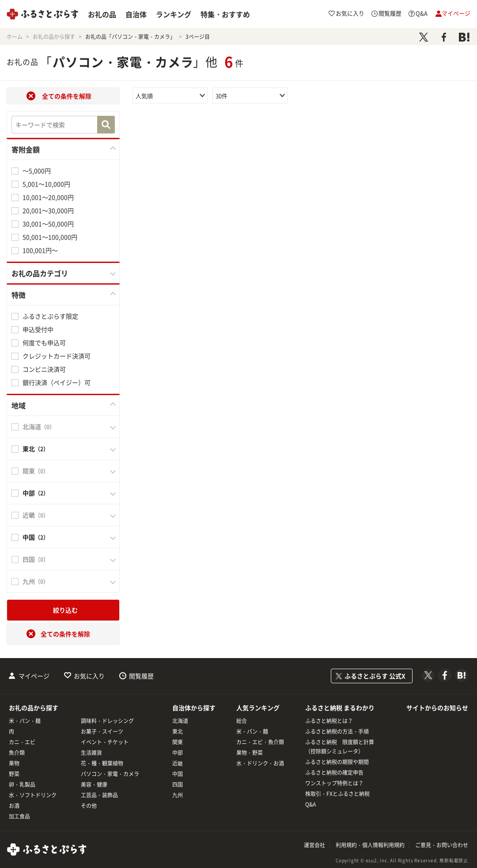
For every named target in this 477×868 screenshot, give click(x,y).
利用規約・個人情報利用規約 (370, 845)
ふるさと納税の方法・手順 (337, 731)
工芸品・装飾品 (99, 795)
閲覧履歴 (141, 676)
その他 (89, 806)
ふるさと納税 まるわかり (340, 708)
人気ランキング (258, 708)
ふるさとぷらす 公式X (375, 676)
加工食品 (19, 816)
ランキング (174, 14)
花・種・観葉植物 (102, 763)
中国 (178, 774)
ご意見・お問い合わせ (442, 845)
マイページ (34, 676)
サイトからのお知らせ (437, 708)
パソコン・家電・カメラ (110, 774)
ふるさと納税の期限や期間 (337, 762)
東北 (178, 731)
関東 (178, 742)
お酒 (14, 806)
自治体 (136, 14)
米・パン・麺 (25, 721)
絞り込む (65, 610)
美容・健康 (94, 784)
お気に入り (89, 676)
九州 (178, 795)
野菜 (14, 774)
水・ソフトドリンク (33, 795)
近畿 (178, 763)
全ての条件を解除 (67, 96)
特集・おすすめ (225, 14)
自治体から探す (194, 708)
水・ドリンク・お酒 (260, 763)
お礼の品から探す (34, 708)
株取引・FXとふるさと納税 (337, 794)
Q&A (310, 804)
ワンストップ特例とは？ (334, 783)
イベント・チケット (105, 742)
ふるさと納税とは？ (329, 721)
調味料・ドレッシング (107, 721)
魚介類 (17, 753)
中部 (178, 753)
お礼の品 (102, 14)
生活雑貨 (91, 753)
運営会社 (314, 845)
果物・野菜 (250, 753)
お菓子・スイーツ (102, 731)
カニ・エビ (22, 742)
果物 (14, 763)
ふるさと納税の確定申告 (334, 773)
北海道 (180, 721)
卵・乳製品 (22, 784)
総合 (242, 721)
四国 (178, 784)
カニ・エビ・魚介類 (260, 742)
